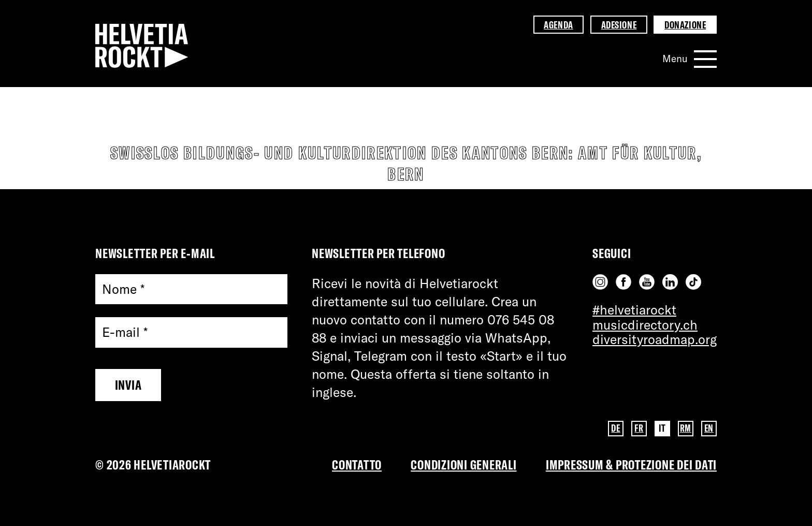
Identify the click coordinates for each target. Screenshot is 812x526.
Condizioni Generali (463, 465)
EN (709, 428)
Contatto (357, 465)
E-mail (125, 332)
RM (686, 428)
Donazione (685, 25)
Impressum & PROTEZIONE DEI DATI (631, 465)
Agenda (558, 25)
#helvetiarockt (634, 310)
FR (639, 428)
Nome (123, 289)
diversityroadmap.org (655, 339)
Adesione (619, 25)
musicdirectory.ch (645, 325)
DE (615, 428)
